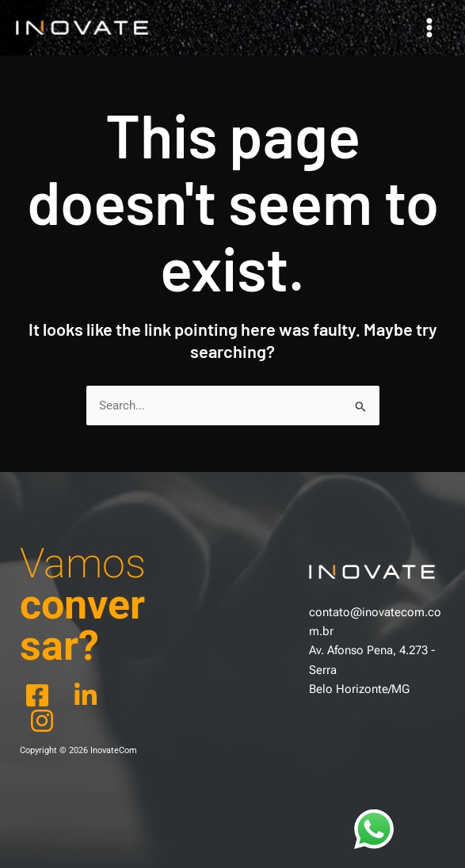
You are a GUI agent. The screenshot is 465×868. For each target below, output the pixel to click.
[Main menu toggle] (429, 28)
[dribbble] (44, 721)
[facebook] (40, 695)
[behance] (89, 695)
